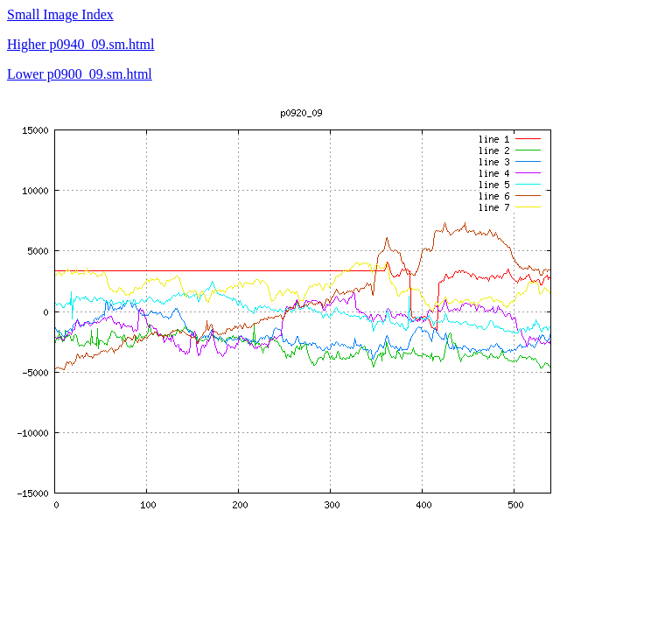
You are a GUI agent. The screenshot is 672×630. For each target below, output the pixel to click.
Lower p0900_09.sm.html (80, 74)
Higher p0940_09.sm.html (80, 44)
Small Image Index (60, 14)
